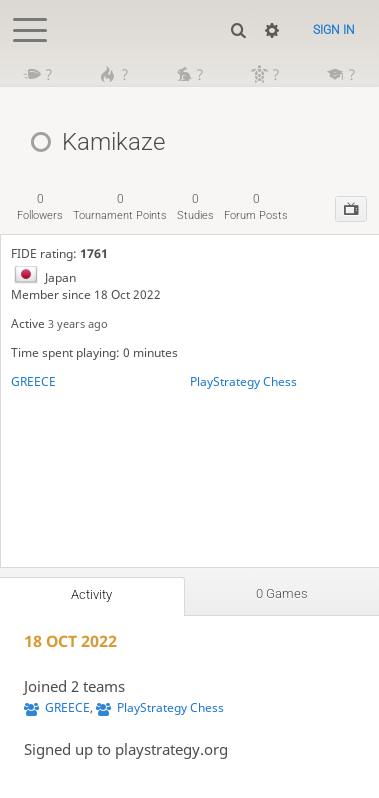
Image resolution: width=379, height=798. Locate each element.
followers (40, 206)
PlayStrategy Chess (243, 381)
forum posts (256, 206)
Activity (91, 594)
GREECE (33, 381)
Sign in (334, 30)
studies (195, 206)
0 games (282, 593)
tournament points (120, 206)
